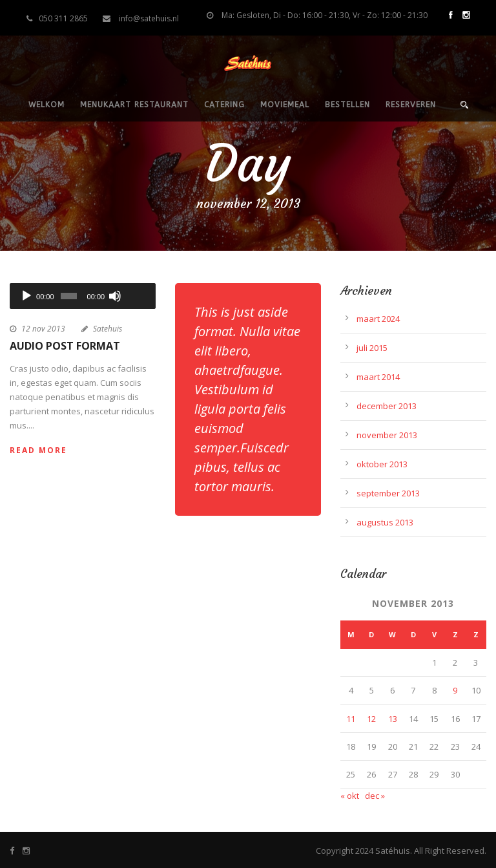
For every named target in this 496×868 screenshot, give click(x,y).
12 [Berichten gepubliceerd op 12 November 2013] (371, 719)
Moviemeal (285, 105)
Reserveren (411, 105)
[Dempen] (115, 296)
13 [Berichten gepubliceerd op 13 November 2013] (393, 719)
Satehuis (108, 329)
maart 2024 (378, 319)
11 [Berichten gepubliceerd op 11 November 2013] (351, 719)
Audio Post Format (65, 346)
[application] (83, 296)
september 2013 (388, 493)
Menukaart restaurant (134, 105)
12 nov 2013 (43, 329)
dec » (375, 796)
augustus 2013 (385, 522)
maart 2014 (378, 377)
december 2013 (387, 406)
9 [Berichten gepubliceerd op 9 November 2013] (455, 690)
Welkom (46, 105)
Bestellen (347, 105)
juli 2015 (372, 348)
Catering (224, 105)
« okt (350, 796)
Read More (38, 450)
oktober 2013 (382, 464)
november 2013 (387, 435)
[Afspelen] (26, 296)
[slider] (69, 296)
